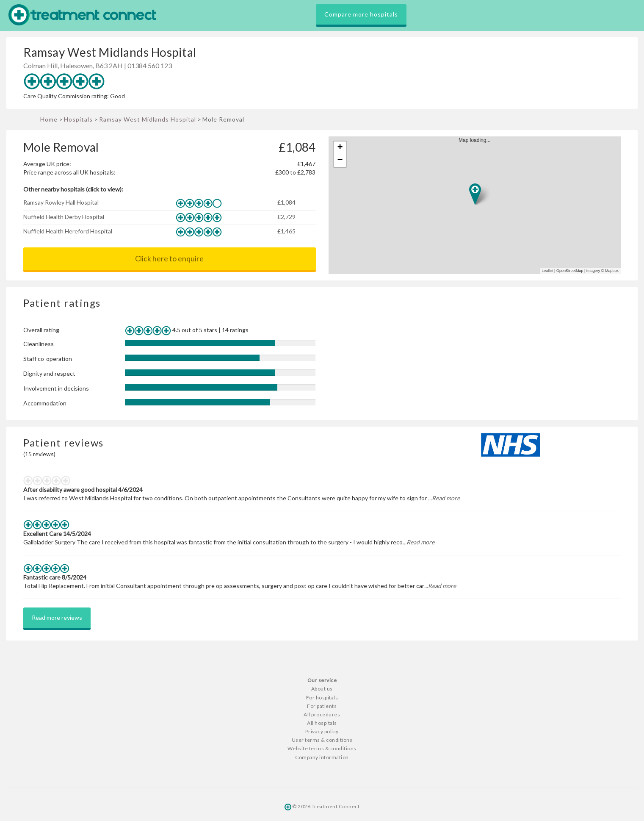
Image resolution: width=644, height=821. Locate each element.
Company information (322, 757)
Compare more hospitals (361, 14)
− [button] (340, 161)
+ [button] (340, 148)
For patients (322, 706)
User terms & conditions (322, 740)
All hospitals (322, 723)
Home (49, 119)
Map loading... (478, 205)
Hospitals (78, 119)
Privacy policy (322, 731)
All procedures (322, 714)
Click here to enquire (169, 258)
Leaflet (548, 271)
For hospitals (322, 698)
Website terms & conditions (322, 748)
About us (322, 689)
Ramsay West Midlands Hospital (148, 119)
